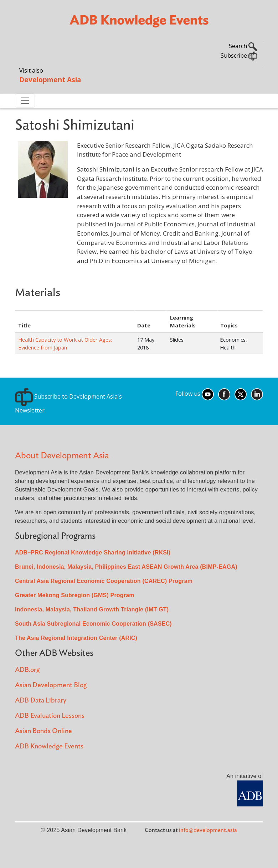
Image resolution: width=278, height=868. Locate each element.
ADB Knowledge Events (49, 746)
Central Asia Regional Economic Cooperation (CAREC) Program (104, 581)
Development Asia (50, 80)
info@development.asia (208, 830)
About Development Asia (62, 456)
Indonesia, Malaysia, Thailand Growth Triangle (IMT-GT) (92, 609)
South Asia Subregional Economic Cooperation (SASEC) (93, 624)
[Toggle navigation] (25, 101)
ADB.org (27, 670)
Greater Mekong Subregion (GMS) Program (75, 595)
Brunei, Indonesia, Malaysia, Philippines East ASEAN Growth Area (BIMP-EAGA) (126, 567)
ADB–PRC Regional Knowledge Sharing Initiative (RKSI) (93, 553)
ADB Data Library (41, 701)
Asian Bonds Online (43, 731)
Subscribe (239, 56)
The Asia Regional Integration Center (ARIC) (76, 638)
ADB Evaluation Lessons (50, 716)
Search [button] (243, 46)
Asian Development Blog (51, 685)
